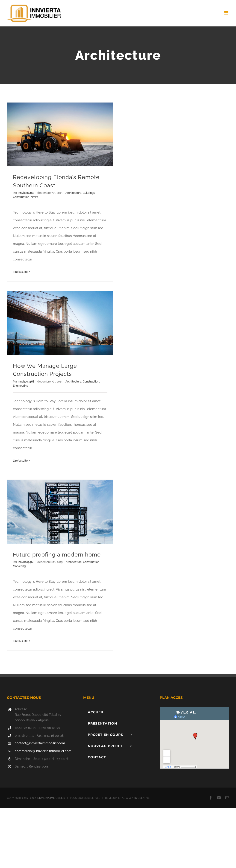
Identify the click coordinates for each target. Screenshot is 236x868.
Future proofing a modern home (57, 555)
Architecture (73, 193)
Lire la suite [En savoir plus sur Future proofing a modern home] (20, 641)
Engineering (21, 386)
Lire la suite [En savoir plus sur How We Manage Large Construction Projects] (20, 461)
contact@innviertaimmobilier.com (40, 743)
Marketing (19, 566)
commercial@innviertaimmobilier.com (43, 751)
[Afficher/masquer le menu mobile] (227, 13)
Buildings (89, 193)
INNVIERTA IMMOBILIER (51, 798)
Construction (21, 197)
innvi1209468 (26, 193)
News (34, 197)
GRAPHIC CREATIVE (138, 798)
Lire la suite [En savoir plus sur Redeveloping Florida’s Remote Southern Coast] (20, 272)
